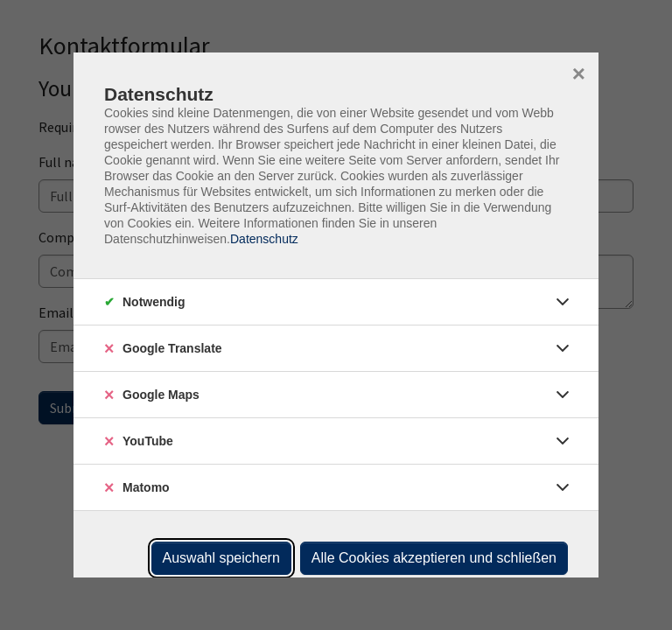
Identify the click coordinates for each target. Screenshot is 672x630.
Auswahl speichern (221, 558)
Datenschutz (264, 239)
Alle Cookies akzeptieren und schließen (434, 558)
